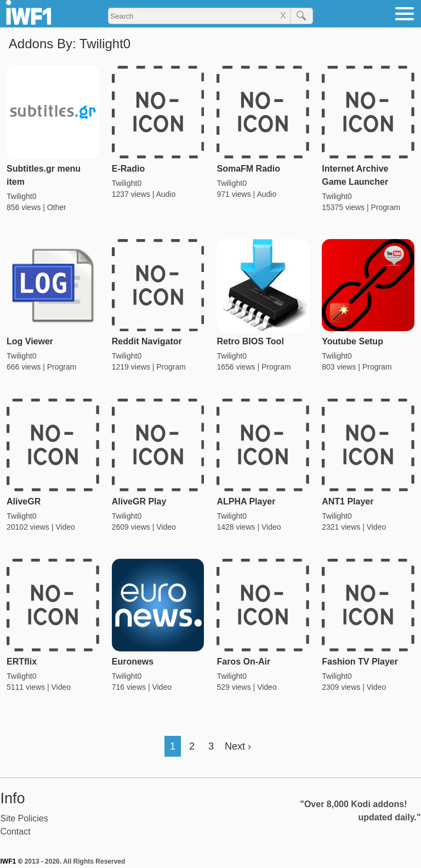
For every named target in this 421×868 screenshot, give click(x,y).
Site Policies (24, 818)
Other (57, 207)
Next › (238, 746)
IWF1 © (12, 861)
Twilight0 (21, 196)
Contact (16, 832)
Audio (166, 194)
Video (65, 527)
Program (385, 207)
